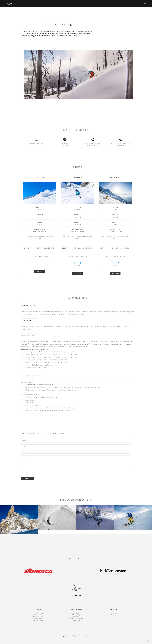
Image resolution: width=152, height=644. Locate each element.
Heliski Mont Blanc (38, 620)
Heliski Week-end (38, 617)
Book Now (77, 273)
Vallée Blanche (76, 613)
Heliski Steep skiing (38, 619)
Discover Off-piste (29, 306)
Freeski (57, 527)
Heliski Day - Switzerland (38, 615)
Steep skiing (76, 617)
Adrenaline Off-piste (30, 335)
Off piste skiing (76, 615)
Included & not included (31, 376)
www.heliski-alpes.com (77, 637)
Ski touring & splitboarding (76, 619)
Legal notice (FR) (76, 635)
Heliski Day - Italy (38, 613)
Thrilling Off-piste (29, 320)
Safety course (76, 620)
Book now (40, 272)
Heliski (19, 531)
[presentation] (35, 471)
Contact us (114, 615)
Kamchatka (114, 613)
